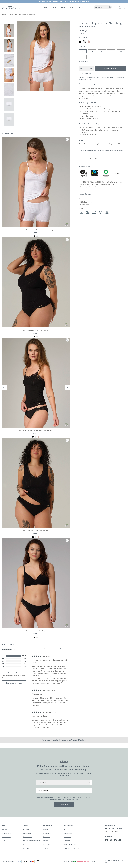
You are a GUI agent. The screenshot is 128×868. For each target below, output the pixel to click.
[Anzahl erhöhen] (91, 68)
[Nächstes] (67, 388)
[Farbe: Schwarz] (34, 236)
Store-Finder (27, 848)
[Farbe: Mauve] (39, 437)
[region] (36, 75)
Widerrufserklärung (70, 844)
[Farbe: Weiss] (37, 236)
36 (83, 51)
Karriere (46, 841)
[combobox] (99, 7)
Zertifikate (46, 844)
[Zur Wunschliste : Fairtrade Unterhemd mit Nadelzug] (67, 240)
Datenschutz (68, 833)
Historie (46, 829)
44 (121, 51)
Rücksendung (6, 837)
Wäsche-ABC (27, 833)
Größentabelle (83, 61)
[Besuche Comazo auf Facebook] (107, 840)
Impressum (68, 837)
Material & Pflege (102, 194)
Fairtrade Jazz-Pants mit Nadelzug (36, 531)
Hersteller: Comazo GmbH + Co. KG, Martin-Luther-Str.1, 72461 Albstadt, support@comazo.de (102, 78)
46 (83, 57)
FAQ (3, 841)
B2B (24, 844)
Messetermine (27, 837)
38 (92, 51)
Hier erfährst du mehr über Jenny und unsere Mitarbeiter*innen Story (102, 150)
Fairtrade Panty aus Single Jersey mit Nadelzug (36, 230)
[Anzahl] (86, 68)
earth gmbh (47, 848)
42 (111, 51)
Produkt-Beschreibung (102, 84)
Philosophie (47, 833)
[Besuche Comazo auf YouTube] (115, 840)
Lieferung (67, 841)
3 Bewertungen (91, 26)
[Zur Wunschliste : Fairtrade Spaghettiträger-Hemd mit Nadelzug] (67, 340)
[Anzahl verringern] (81, 68)
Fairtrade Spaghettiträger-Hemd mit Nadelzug (36, 430)
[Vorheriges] (9, 22)
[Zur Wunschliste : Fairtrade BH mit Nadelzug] (67, 540)
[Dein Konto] (120, 7)
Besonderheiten (102, 166)
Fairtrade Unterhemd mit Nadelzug (36, 330)
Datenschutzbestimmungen (73, 797)
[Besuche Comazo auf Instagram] (111, 840)
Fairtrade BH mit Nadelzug (36, 631)
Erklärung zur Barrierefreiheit (73, 848)
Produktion (47, 837)
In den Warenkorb (111, 68)
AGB (56, 799)
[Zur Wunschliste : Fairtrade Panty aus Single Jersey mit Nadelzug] (67, 139)
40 (102, 51)
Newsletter (26, 829)
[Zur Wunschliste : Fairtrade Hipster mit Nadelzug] (85, 73)
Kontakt (4, 829)
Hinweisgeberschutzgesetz (31, 841)
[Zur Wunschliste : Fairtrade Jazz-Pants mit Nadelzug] (67, 440)
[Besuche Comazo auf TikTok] (120, 840)
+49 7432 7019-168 (115, 829)
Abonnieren (64, 805)
